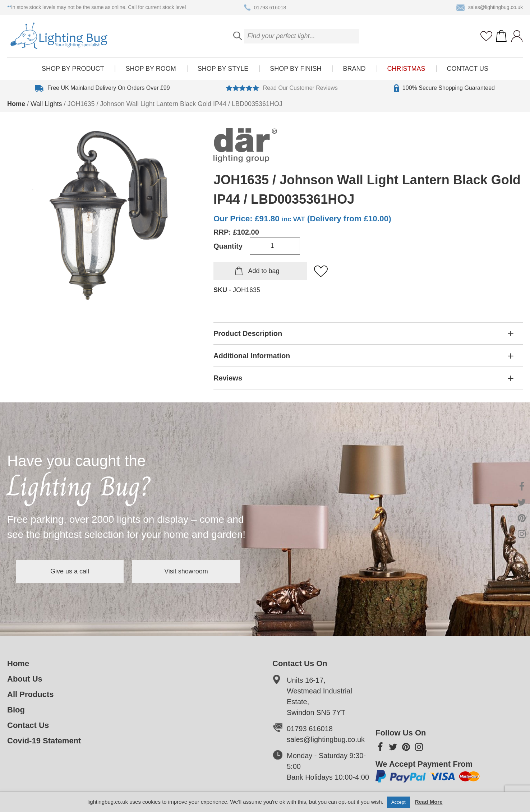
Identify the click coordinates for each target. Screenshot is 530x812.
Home (16, 104)
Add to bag (264, 271)
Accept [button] (398, 802)
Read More (429, 802)
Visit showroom (186, 571)
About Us (25, 679)
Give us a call (70, 571)
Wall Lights (46, 104)
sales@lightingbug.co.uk (490, 8)
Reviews (228, 378)
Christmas (406, 69)
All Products (31, 694)
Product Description (248, 333)
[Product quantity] (275, 246)
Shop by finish (296, 69)
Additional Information (252, 356)
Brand (354, 69)
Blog (16, 710)
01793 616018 (265, 8)
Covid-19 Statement (44, 741)
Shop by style (223, 69)
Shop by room (151, 69)
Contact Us (468, 69)
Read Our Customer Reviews (282, 88)
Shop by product (73, 69)
